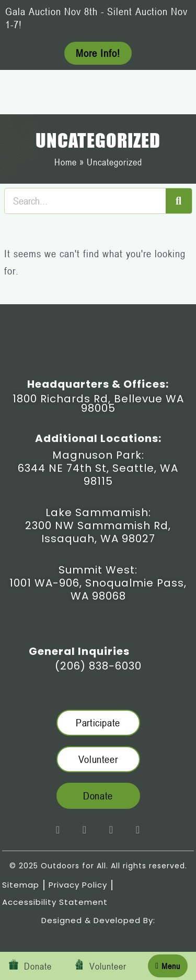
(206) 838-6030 (98, 666)
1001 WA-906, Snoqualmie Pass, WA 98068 (98, 589)
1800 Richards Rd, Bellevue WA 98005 (98, 403)
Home (66, 162)
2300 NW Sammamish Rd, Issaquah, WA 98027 (98, 532)
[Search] (179, 201)
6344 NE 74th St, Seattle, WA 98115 (98, 475)
